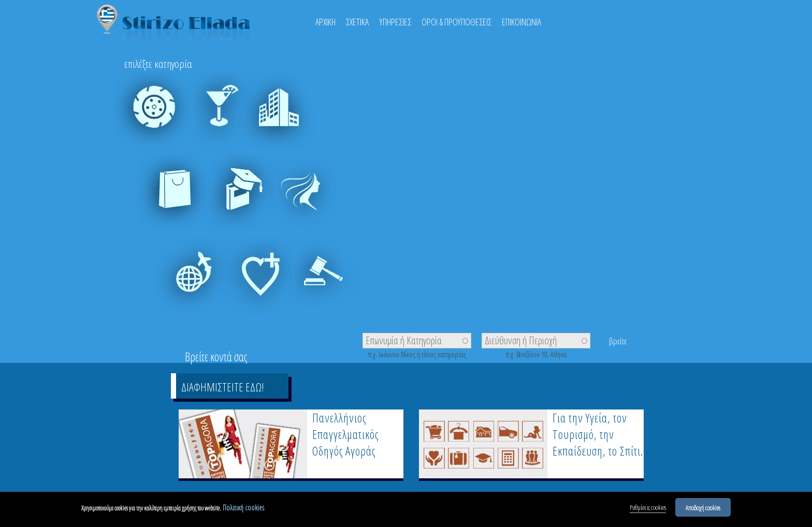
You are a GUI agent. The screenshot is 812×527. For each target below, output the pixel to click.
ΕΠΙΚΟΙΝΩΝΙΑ (521, 22)
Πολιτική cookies (243, 510)
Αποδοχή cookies (703, 510)
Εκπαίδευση (235, 201)
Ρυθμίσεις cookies (648, 510)
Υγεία (253, 283)
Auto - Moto (152, 119)
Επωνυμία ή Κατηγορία (404, 340)
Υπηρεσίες (328, 283)
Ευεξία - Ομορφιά (307, 207)
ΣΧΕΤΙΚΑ (357, 22)
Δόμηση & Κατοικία (277, 125)
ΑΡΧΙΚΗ (325, 22)
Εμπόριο (173, 201)
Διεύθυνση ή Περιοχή (521, 340)
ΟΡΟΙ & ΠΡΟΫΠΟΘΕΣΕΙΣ (456, 22)
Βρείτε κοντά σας (216, 357)
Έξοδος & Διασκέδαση (214, 125)
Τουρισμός (191, 283)
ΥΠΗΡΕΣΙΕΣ (395, 22)
